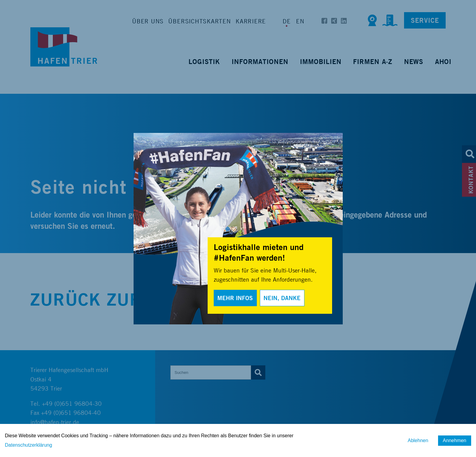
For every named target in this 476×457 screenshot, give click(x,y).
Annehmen (455, 440)
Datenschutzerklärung (29, 445)
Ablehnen (418, 440)
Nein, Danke (282, 298)
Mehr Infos (235, 298)
